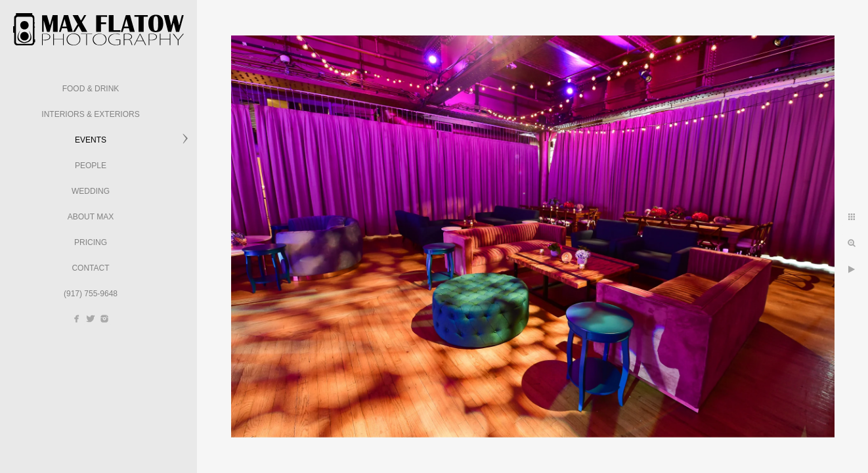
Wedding (91, 191)
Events (91, 140)
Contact (90, 268)
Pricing (91, 242)
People (91, 166)
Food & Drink (91, 89)
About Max (91, 217)
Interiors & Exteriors (90, 114)
